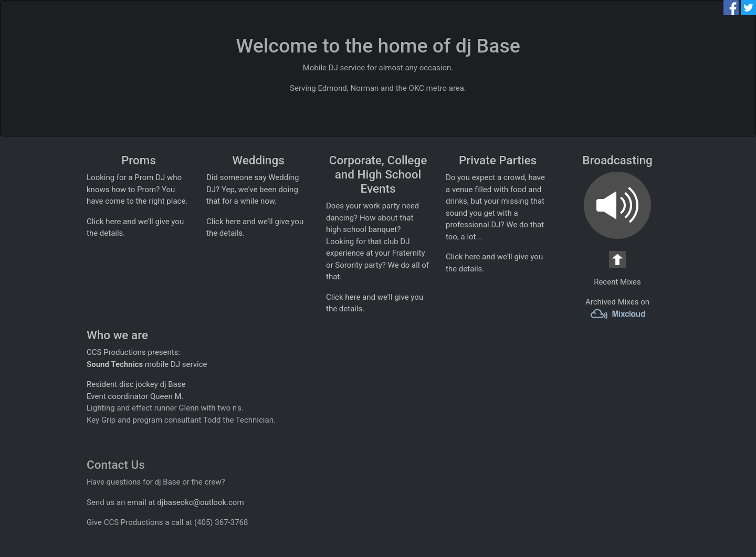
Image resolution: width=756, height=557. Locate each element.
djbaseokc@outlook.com (200, 502)
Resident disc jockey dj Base (136, 384)
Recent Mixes (617, 282)
